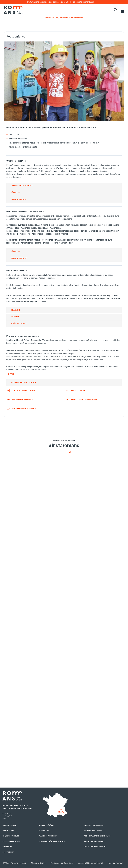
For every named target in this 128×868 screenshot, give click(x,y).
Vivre (55, 18)
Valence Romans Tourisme (95, 847)
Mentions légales (38, 863)
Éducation (64, 18)
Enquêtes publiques (11, 836)
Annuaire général (46, 825)
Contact (5, 818)
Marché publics (9, 825)
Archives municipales (93, 831)
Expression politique (11, 841)
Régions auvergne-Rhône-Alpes (97, 836)
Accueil (48, 18)
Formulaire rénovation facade (52, 841)
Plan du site (44, 831)
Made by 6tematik (115, 863)
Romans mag (8, 847)
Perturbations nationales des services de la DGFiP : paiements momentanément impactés (72, 2)
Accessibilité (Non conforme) (90, 863)
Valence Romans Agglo (94, 841)
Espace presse (8, 831)
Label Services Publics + (94, 825)
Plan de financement (48, 836)
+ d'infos (10, 374)
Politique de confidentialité (62, 863)
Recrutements (8, 852)
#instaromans (64, 446)
